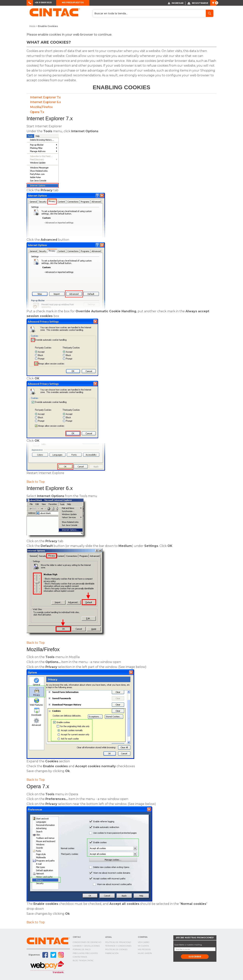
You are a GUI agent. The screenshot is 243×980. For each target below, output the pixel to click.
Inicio (32, 26)
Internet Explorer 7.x (45, 97)
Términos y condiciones (118, 946)
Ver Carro (144, 942)
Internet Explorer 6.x (45, 102)
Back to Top (36, 482)
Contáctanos (80, 957)
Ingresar (176, 3)
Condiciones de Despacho (87, 942)
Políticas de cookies (116, 949)
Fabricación (112, 953)
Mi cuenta (143, 946)
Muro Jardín (145, 953)
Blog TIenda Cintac (83, 960)
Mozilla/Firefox (41, 107)
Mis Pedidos (144, 949)
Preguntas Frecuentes (85, 953)
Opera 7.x (37, 112)
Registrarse (198, 3)
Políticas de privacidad (118, 942)
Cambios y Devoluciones (86, 946)
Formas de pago (82, 949)
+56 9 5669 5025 (43, 3)
